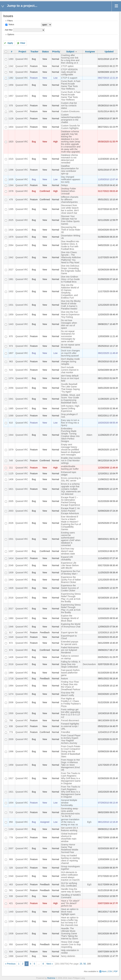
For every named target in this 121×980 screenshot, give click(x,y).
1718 (11, 678)
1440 (11, 912)
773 (11, 732)
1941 (11, 399)
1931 (11, 305)
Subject (70, 52)
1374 (11, 378)
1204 (11, 921)
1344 (11, 185)
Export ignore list (69, 632)
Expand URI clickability (67, 558)
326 (11, 868)
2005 (11, 501)
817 (11, 632)
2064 (11, 245)
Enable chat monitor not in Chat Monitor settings (71, 460)
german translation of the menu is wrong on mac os (70, 822)
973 (11, 346)
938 (11, 896)
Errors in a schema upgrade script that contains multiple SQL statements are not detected (71, 489)
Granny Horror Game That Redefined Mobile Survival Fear (70, 848)
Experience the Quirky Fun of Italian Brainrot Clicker (71, 580)
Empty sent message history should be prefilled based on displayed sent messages (71, 450)
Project (22, 52)
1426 (11, 657)
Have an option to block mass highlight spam (70, 912)
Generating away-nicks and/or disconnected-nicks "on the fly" (70, 812)
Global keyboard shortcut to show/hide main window (69, 837)
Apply (10, 43)
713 (11, 812)
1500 (11, 713)
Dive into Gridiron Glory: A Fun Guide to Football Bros (70, 279)
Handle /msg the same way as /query (71, 890)
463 (11, 884)
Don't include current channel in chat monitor (70, 370)
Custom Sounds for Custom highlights (70, 127)
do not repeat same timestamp (71, 346)
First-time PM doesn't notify (68, 694)
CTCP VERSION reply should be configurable (69, 72)
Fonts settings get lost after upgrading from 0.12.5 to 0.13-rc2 (71, 713)
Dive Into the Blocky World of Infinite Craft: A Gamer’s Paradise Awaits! (71, 305)
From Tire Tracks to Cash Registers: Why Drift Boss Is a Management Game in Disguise (71, 778)
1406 (11, 479)
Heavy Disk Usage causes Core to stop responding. (71, 944)
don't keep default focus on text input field (70, 378)
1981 (11, 279)
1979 (11, 237)
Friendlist (65, 732)
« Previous (10, 964)
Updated (109, 52)
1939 (11, 572)
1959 (11, 314)
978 (11, 106)
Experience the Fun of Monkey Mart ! (71, 572)
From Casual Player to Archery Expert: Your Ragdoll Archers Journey (71, 739)
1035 (11, 179)
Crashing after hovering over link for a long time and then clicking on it (70, 59)
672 (11, 643)
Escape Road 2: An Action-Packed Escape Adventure (70, 511)
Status (11, 25)
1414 (11, 558)
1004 (11, 803)
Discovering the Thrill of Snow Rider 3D (71, 230)
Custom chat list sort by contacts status (69, 106)
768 (11, 720)
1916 (11, 230)
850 (11, 822)
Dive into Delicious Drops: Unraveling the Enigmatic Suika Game (71, 270)
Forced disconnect (70, 720)
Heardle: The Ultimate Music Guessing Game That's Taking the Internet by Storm (69, 933)
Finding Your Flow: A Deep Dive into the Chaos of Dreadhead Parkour (71, 686)
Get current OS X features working (69, 829)
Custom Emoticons (70, 111)
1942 (11, 257)
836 (11, 726)
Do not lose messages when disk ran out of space (69, 324)
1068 (11, 416)
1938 (11, 933)
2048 (11, 565)
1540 (11, 876)
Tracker (35, 52)
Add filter (9, 30)
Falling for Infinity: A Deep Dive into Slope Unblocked (71, 664)
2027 (11, 270)
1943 (11, 580)
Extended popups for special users (70, 643)
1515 (11, 159)
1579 (11, 450)
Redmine (51, 978)
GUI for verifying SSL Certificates (69, 884)
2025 (11, 220)
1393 (11, 59)
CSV (110, 971)
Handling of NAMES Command (71, 896)
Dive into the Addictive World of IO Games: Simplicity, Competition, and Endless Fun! (70, 291)
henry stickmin (68, 956)
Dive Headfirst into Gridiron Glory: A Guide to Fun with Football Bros (70, 245)
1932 (11, 291)
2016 (11, 598)
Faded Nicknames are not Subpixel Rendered (70, 650)
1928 (11, 588)
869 (11, 859)
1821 (11, 489)
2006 (11, 702)
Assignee (90, 52)
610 (11, 423)
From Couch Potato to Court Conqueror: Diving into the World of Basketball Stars (71, 751)
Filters (10, 21)
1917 (11, 778)
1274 (11, 694)
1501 (11, 539)
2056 (11, 388)
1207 (11, 551)
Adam (89, 435)
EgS (89, 822)
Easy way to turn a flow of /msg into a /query (70, 423)
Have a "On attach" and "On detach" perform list (70, 903)
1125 (11, 473)
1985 (11, 408)
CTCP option (67, 66)
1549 (11, 637)
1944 (11, 435)
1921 (11, 792)
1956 (11, 85)
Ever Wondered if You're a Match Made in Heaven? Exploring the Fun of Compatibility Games (71, 523)
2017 (11, 609)
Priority (56, 52)
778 (11, 837)
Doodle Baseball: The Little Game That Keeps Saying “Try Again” (70, 388)
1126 (11, 118)
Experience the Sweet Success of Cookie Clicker (70, 588)
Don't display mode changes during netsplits (70, 361)
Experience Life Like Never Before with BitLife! (70, 565)
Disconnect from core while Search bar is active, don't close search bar (70, 209)
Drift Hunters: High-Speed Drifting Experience (70, 408)
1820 (11, 142)
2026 (11, 523)
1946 (11, 627)
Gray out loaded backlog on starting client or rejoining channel (70, 859)
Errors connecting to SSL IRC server (71, 479)
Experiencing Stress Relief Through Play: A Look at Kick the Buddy (71, 598)
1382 (11, 78)
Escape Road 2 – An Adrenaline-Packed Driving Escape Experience (71, 501)
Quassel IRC (22, 59)
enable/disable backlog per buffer (70, 468)
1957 (11, 96)
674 (11, 650)
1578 (11, 191)
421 (11, 903)
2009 (11, 739)
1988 (11, 956)
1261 (11, 111)
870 (11, 336)
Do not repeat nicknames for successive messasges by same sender (68, 336)
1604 (11, 127)
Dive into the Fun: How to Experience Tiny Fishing (70, 314)
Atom (104, 971)
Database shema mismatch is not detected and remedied (69, 159)
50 (85, 964)
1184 (11, 829)
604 (11, 952)
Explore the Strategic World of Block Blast (70, 618)
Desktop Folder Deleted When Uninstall (68, 191)
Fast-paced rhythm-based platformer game (71, 673)
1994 (11, 686)
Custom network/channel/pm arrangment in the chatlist (71, 118)
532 (11, 72)
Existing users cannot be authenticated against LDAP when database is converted (71, 539)
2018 (11, 664)
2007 (11, 848)
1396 (11, 170)
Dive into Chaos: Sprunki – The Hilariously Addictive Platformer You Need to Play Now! (71, 257)
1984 (11, 673)
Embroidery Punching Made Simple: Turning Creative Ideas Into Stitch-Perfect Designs (70, 435)
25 (81, 964)
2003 (11, 511)
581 (11, 890)
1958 (11, 765)
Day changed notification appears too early (71, 179)
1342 (11, 66)
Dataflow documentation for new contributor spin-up (70, 170)
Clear (23, 43)
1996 (11, 751)
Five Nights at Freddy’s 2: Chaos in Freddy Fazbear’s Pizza (71, 702)
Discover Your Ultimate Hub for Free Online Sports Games (70, 220)
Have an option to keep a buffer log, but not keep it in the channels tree (70, 921)
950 (11, 944)
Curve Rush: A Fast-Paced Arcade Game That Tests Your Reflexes (71, 85)
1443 (11, 324)
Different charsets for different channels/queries (70, 199)
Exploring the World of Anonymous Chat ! (71, 627)
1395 (11, 209)
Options (11, 34)
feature (64, 678)
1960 (11, 618)
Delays (64, 185)
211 (11, 468)
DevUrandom (89, 664)
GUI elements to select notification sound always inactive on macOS (70, 876)
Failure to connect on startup (70, 657)
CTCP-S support (69, 78)
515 (11, 370)
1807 (11, 353)
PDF (116, 971)
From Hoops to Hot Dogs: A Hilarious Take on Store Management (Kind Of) (70, 765)
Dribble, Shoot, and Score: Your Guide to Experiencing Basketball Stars (70, 399)
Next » (50, 964)
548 (11, 460)
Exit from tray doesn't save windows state (68, 551)
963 (11, 361)
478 (11, 199)
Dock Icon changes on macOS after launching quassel (70, 353)
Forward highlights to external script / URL (70, 726)
